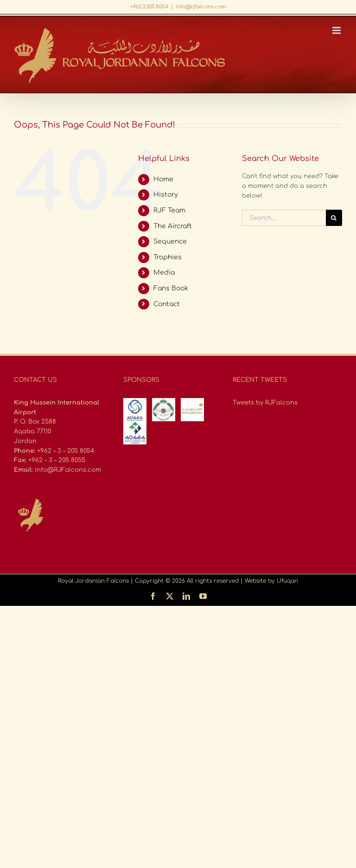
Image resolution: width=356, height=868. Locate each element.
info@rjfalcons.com (201, 7)
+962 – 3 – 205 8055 (57, 460)
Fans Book (171, 288)
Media (164, 273)
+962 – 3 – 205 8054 (66, 451)
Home (163, 179)
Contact (167, 304)
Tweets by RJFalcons (265, 403)
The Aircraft (173, 226)
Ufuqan (287, 581)
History (166, 195)
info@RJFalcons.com (68, 470)
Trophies (168, 257)
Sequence (170, 241)
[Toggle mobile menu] (337, 30)
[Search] (334, 218)
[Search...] (284, 218)
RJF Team (169, 210)
